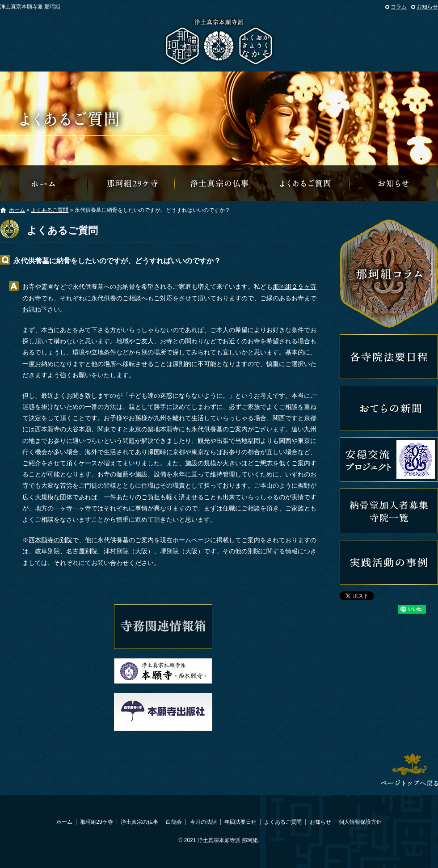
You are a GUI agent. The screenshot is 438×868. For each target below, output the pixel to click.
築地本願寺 (163, 429)
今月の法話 (203, 822)
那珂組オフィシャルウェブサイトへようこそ (44, 183)
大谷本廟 (79, 429)
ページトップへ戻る (409, 770)
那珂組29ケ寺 (131, 183)
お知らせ (427, 7)
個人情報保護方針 (360, 822)
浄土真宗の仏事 (219, 183)
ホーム (17, 210)
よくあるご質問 (307, 183)
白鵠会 (174, 822)
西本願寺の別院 (51, 540)
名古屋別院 (82, 551)
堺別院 (169, 551)
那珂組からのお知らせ (394, 183)
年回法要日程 (240, 822)
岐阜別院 (47, 551)
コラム (399, 7)
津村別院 (116, 551)
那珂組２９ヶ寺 (295, 287)
